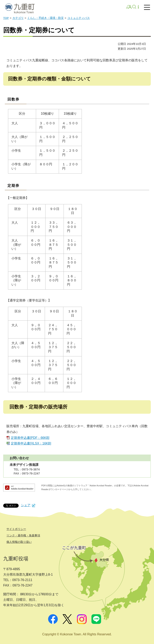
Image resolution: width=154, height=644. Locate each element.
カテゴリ (18, 18)
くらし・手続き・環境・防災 (46, 18)
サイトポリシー (16, 529)
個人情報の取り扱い (19, 542)
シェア (28, 505)
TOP (6, 18)
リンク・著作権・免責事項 (23, 535)
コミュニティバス (79, 18)
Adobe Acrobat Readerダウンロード (19, 488)
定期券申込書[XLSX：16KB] (31, 443)
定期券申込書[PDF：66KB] (30, 438)
